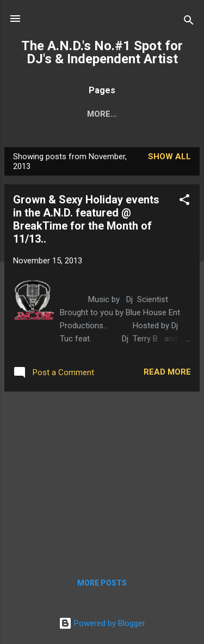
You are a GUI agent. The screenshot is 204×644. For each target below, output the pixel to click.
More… (102, 114)
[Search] (189, 22)
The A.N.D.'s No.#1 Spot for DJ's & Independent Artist (102, 52)
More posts (102, 583)
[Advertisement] (102, 477)
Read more (167, 372)
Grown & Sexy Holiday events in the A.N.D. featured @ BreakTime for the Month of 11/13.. (86, 219)
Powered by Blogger (102, 623)
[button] (184, 201)
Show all (169, 157)
